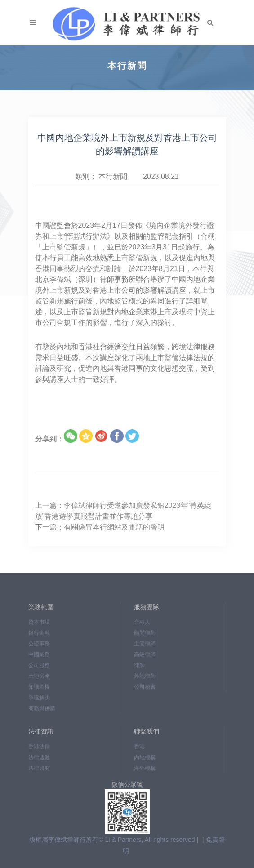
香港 (139, 747)
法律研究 (39, 768)
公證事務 (39, 644)
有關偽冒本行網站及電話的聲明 (114, 527)
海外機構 (145, 768)
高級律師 (145, 654)
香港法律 (39, 747)
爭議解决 (39, 698)
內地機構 (145, 757)
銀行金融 (39, 633)
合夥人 (142, 622)
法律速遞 (39, 757)
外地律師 (145, 676)
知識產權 (39, 687)
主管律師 (145, 644)
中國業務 (39, 654)
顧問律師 (145, 633)
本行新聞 (113, 176)
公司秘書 (145, 687)
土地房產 (39, 676)
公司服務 (39, 665)
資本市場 (39, 622)
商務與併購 (42, 708)
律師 (139, 665)
